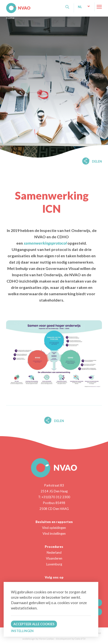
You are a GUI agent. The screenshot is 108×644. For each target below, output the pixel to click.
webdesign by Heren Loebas (38, 639)
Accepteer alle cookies (34, 624)
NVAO (7, 5)
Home (10, 18)
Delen (97, 161)
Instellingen (22, 631)
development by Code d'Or (71, 639)
